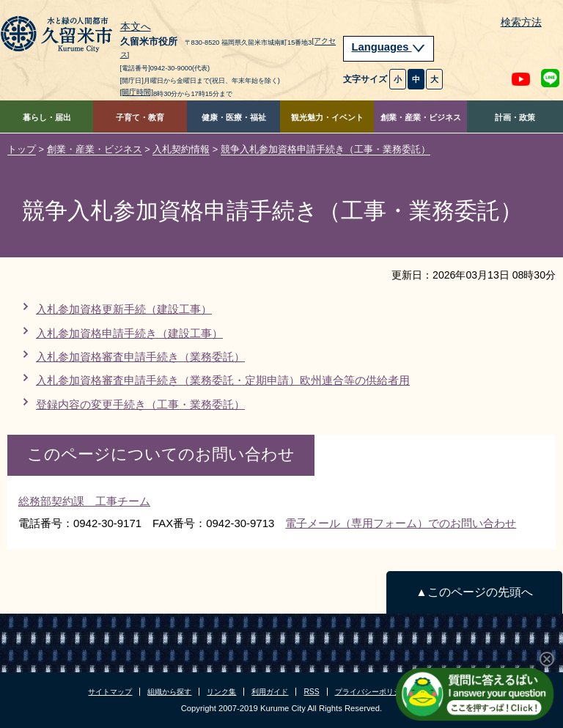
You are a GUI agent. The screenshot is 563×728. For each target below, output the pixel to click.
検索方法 (521, 22)
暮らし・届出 (47, 117)
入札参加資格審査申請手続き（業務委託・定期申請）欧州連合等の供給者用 (223, 380)
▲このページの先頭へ (474, 592)
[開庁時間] (137, 92)
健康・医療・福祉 (234, 117)
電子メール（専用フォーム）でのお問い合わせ (401, 523)
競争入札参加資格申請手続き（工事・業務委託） (325, 149)
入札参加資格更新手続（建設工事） (124, 309)
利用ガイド (270, 692)
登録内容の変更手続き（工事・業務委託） (140, 404)
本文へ (136, 27)
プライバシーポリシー (372, 692)
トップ (22, 149)
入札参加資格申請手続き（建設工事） (129, 333)
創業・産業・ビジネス (421, 117)
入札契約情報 (181, 149)
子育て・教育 (140, 117)
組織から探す (169, 692)
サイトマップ (110, 692)
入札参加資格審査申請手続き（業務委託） (140, 357)
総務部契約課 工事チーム (84, 501)
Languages (389, 47)
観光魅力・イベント (327, 117)
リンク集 (221, 692)
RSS (311, 692)
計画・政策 (515, 117)
